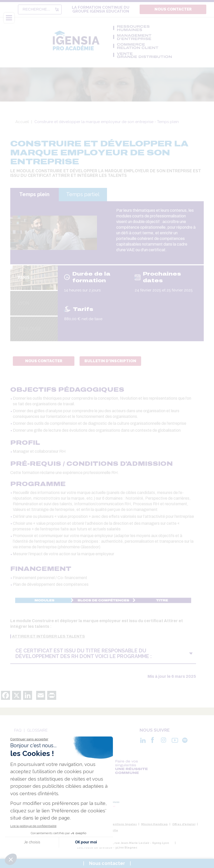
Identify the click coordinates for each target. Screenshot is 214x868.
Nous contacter (173, 9)
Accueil (22, 122)
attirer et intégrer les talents (48, 636)
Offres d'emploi (184, 824)
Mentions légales (123, 824)
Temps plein (34, 194)
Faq (18, 730)
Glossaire (37, 730)
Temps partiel (83, 194)
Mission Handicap (154, 824)
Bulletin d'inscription (110, 361)
